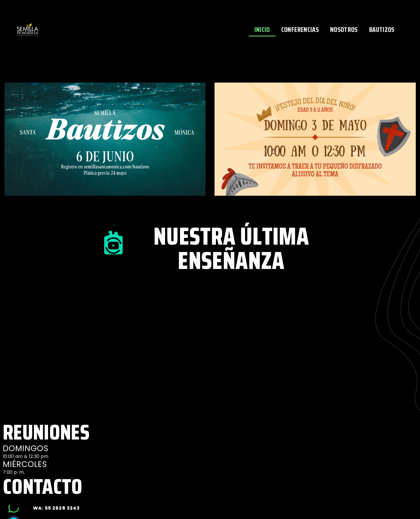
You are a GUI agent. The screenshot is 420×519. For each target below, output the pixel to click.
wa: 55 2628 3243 (56, 508)
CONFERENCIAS (300, 30)
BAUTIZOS (382, 30)
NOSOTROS (344, 30)
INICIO (262, 30)
